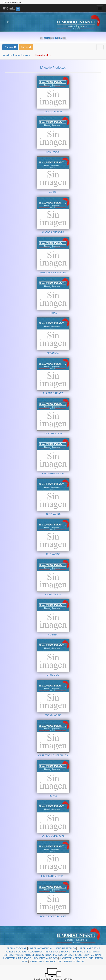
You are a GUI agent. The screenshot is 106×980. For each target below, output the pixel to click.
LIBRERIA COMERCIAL (41, 948)
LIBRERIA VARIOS (13, 955)
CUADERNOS (35, 952)
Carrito (11, 9)
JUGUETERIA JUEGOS (45, 958)
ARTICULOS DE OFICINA (38, 955)
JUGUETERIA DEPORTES (73, 958)
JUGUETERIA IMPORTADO (17, 958)
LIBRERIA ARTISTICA (89, 948)
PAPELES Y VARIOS (15, 952)
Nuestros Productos (16, 55)
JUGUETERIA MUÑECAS (71, 961)
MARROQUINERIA (63, 955)
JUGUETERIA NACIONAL (88, 955)
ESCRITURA (94, 952)
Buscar (26, 47)
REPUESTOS (52, 952)
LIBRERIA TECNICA (65, 948)
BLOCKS (65, 952)
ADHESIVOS (78, 952)
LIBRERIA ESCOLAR (16, 948)
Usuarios (43, 55)
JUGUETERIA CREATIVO (43, 961)
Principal (10, 47)
